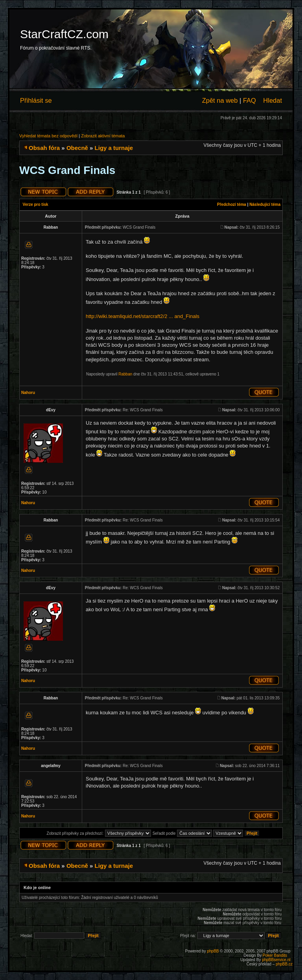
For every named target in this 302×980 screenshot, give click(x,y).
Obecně (77, 148)
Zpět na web (220, 100)
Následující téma (265, 204)
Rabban (125, 374)
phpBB (213, 951)
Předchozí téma (232, 204)
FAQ (250, 100)
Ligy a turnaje (114, 148)
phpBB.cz (284, 964)
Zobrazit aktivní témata (103, 136)
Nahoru (28, 393)
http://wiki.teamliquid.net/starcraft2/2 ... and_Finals (143, 316)
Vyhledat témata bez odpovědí (48, 136)
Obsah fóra (44, 148)
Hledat (273, 100)
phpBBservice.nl (276, 960)
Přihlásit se (36, 100)
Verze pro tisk (36, 204)
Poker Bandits (275, 955)
